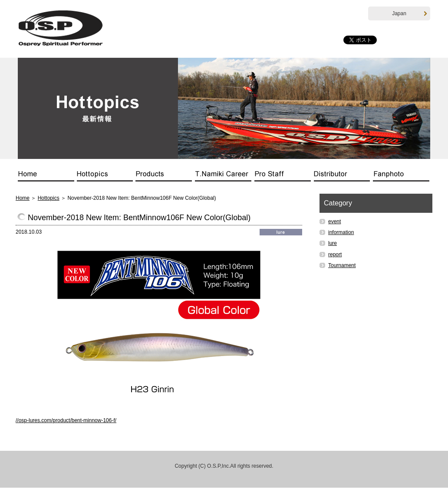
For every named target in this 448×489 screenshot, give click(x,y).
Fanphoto (401, 177)
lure (333, 244)
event (334, 222)
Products (165, 177)
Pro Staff (284, 177)
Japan (410, 14)
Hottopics (106, 177)
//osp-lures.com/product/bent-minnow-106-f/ (66, 421)
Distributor (343, 177)
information (341, 233)
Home (47, 177)
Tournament (342, 266)
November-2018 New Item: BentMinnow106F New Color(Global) (139, 218)
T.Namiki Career (225, 177)
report (335, 255)
